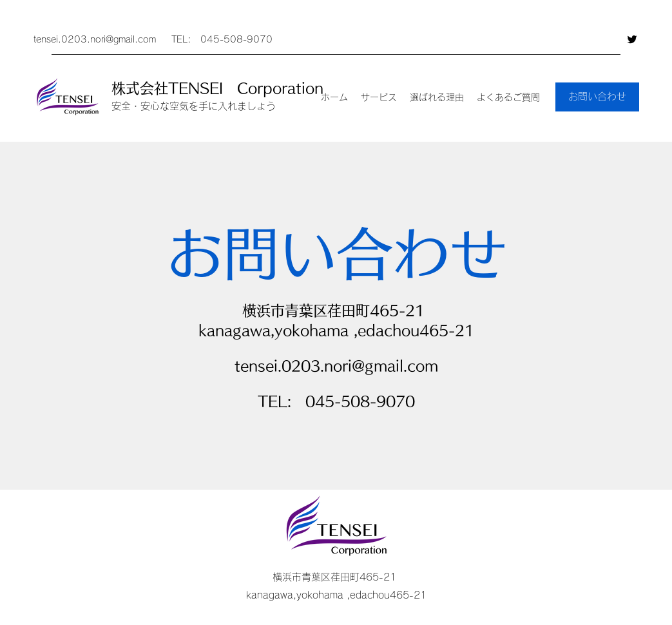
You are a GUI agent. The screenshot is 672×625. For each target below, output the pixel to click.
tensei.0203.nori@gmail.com (95, 39)
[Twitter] (632, 39)
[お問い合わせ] (597, 97)
